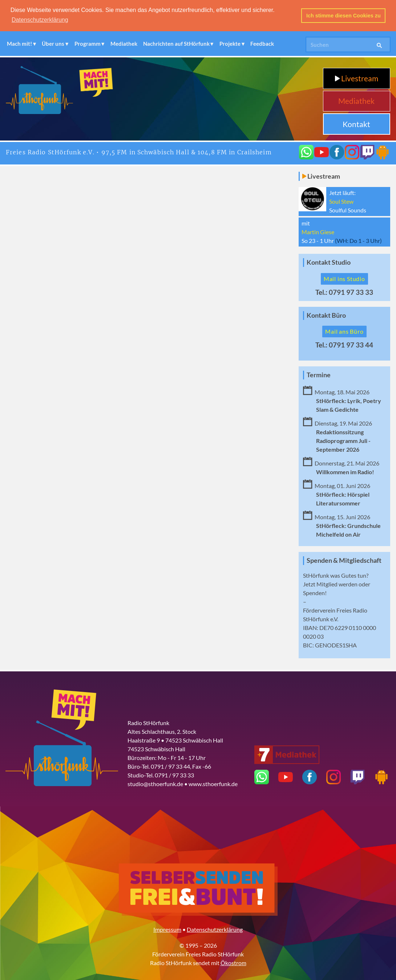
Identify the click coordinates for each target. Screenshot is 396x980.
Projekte (230, 43)
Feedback (262, 43)
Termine (319, 374)
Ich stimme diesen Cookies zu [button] (344, 16)
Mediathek (124, 43)
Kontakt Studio (329, 262)
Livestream (357, 78)
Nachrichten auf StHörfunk (176, 43)
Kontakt (356, 123)
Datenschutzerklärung (215, 929)
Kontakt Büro (326, 315)
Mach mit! (19, 43)
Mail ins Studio (344, 278)
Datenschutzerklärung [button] (40, 20)
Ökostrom (233, 962)
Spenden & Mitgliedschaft (344, 560)
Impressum (167, 929)
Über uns (53, 43)
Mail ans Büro (344, 331)
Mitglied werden (337, 583)
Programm (88, 43)
